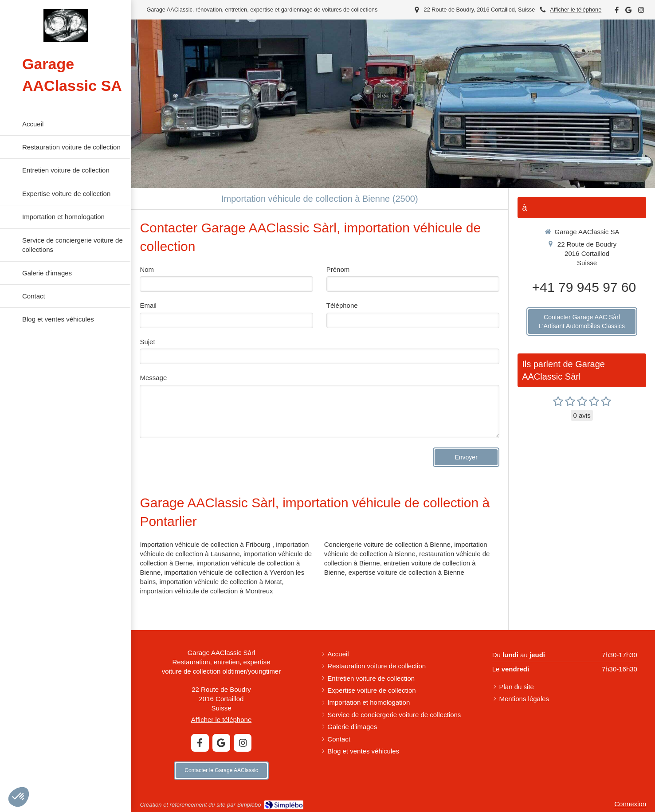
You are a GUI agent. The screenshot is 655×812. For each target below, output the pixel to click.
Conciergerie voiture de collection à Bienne (387, 544)
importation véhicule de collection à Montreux (206, 591)
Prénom (338, 269)
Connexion (630, 804)
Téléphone (342, 305)
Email (148, 305)
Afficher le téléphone (576, 10)
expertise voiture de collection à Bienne (406, 572)
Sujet (147, 342)
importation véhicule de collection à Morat (221, 582)
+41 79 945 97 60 (584, 287)
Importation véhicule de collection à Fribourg (206, 544)
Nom (147, 269)
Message (153, 378)
